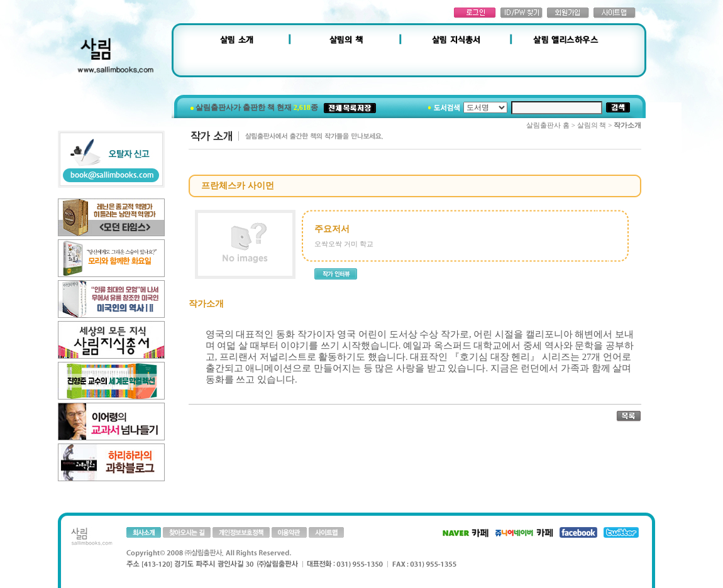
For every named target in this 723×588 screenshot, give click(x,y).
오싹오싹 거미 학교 (344, 244)
